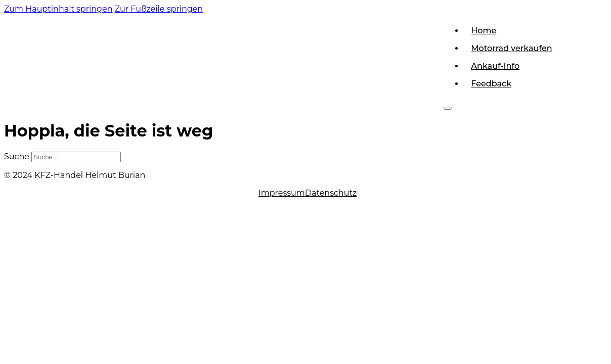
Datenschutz (331, 193)
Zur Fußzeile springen (159, 9)
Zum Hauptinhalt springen (58, 9)
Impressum (282, 193)
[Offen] (448, 108)
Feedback (491, 84)
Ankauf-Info (495, 66)
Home (484, 31)
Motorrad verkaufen (511, 48)
